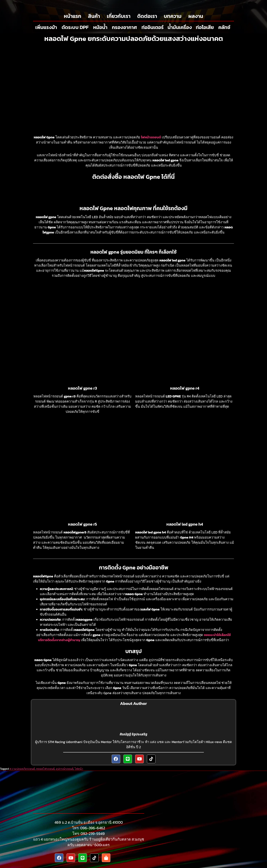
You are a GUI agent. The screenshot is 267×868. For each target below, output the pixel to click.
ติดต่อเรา (147, 16)
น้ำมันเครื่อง (180, 27)
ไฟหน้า (79, 769)
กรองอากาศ (124, 27)
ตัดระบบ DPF (75, 27)
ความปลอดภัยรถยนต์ (22, 769)
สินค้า (94, 16)
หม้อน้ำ (100, 27)
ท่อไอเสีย (205, 27)
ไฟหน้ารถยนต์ (151, 137)
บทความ (173, 16)
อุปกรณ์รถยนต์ (65, 769)
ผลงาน (196, 16)
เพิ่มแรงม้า (46, 27)
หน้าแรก (73, 16)
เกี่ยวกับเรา (119, 16)
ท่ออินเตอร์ (153, 27)
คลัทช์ (224, 27)
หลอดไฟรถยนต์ (45, 769)
